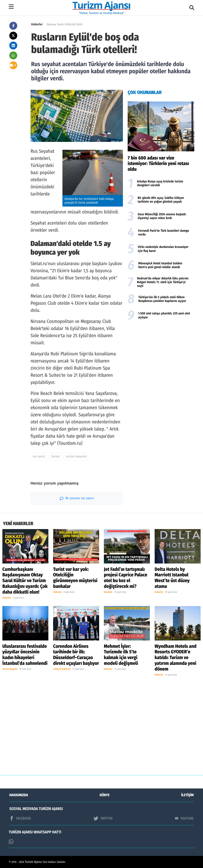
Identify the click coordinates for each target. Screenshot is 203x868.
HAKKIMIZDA (19, 795)
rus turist (39, 457)
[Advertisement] (161, 354)
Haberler (37, 24)
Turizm (55, 457)
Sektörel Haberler (62, 669)
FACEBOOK (20, 818)
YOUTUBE (184, 818)
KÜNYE (105, 795)
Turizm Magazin (10, 669)
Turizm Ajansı (33, 862)
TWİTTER (103, 818)
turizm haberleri (76, 457)
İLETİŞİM (187, 795)
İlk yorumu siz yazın (77, 498)
